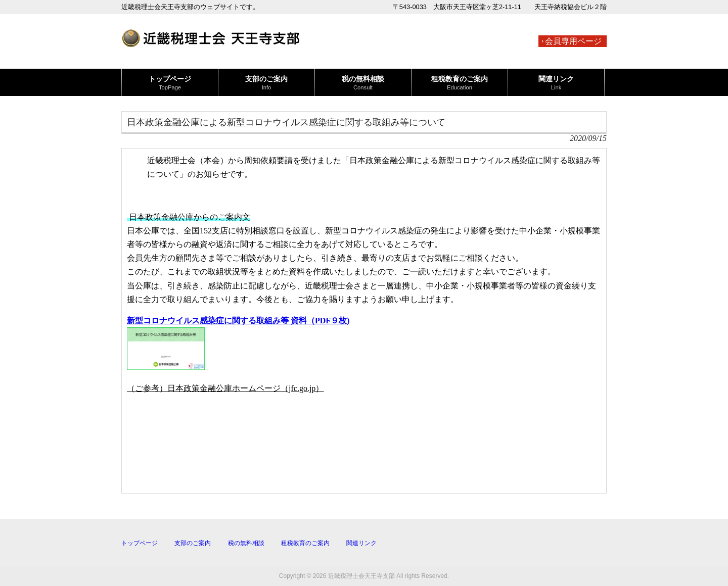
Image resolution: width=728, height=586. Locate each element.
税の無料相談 (246, 543)
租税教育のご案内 (305, 543)
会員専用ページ (573, 41)
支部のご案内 (193, 543)
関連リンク (361, 543)
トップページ (140, 543)
